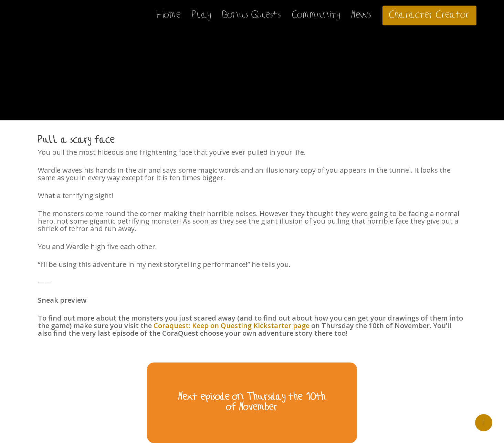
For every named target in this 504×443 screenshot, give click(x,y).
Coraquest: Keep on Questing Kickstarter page (232, 326)
